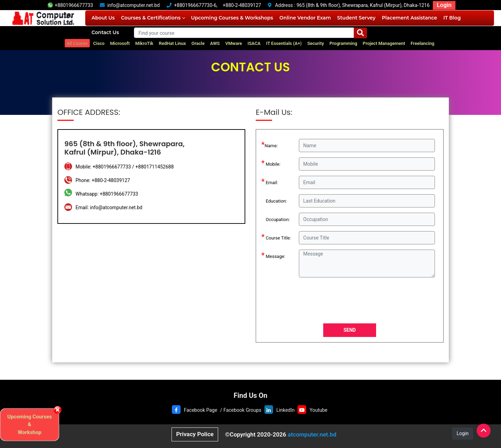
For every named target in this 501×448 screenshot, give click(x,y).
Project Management (384, 43)
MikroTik (144, 43)
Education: (274, 200)
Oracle (198, 43)
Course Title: (276, 237)
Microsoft (120, 43)
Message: (273, 255)
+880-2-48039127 (242, 5)
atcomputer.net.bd (312, 434)
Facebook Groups (242, 410)
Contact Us (105, 32)
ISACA (254, 43)
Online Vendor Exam (305, 18)
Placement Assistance (409, 18)
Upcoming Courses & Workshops (232, 18)
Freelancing (422, 43)
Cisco (99, 43)
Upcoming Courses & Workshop (30, 425)
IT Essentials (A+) (284, 43)
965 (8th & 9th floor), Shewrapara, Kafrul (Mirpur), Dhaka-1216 (363, 5)
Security (316, 43)
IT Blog (452, 18)
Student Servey (356, 18)
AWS (215, 43)
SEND (349, 330)
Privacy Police (195, 434)
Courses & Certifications (153, 18)
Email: (270, 182)
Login (444, 5)
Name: (269, 145)
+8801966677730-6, (196, 5)
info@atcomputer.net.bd (133, 5)
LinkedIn (285, 410)
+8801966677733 (70, 5)
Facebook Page (200, 410)
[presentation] (351, 301)
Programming (343, 43)
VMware (234, 43)
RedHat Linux (173, 43)
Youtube (319, 410)
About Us (103, 18)
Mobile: (271, 163)
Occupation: (276, 218)
